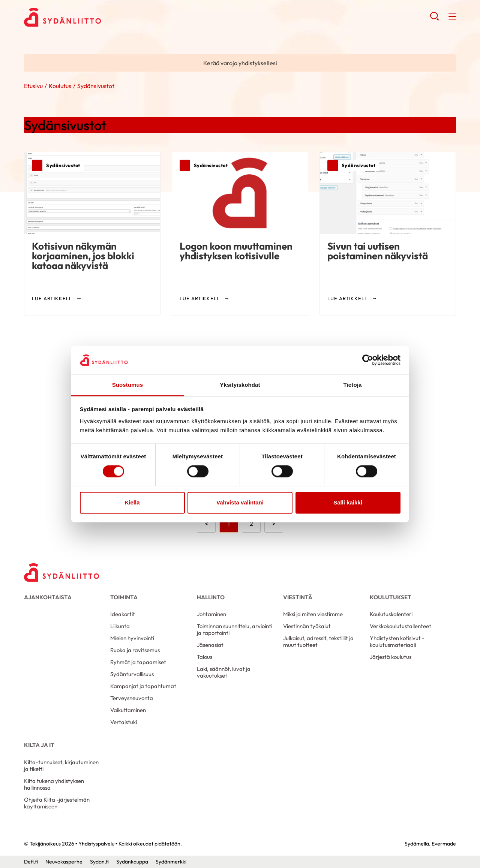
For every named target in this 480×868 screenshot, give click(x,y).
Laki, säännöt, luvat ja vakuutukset (224, 672)
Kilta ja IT (39, 745)
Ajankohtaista (48, 597)
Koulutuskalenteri (391, 614)
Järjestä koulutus (391, 657)
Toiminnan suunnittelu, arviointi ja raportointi (235, 629)
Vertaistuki (124, 722)
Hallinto (211, 597)
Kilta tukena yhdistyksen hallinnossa (54, 784)
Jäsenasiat (210, 645)
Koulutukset (391, 597)
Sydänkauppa (132, 862)
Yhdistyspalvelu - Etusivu (84, 17)
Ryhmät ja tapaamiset (138, 662)
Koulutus (60, 86)
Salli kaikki (348, 502)
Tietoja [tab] (353, 385)
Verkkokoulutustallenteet (400, 626)
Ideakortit (123, 614)
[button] (434, 19)
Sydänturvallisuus (132, 674)
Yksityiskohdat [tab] (240, 385)
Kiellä (132, 502)
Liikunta (120, 626)
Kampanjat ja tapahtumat (143, 686)
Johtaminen (211, 614)
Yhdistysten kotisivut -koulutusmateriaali (397, 641)
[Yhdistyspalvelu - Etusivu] (61, 572)
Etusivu (33, 86)
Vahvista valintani (240, 502)
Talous (205, 657)
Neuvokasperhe (64, 862)
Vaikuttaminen (128, 710)
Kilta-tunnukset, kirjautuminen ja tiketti (61, 765)
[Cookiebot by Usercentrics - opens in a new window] (368, 360)
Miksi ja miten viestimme (313, 614)
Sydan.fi (99, 862)
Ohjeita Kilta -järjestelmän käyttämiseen (57, 803)
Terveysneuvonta (132, 698)
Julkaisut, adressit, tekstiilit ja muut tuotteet (318, 641)
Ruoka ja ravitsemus (135, 650)
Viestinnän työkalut (307, 626)
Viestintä (298, 597)
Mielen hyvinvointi (132, 638)
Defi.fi (31, 862)
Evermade (444, 844)
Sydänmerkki (171, 862)
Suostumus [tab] (128, 385)
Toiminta (124, 597)
